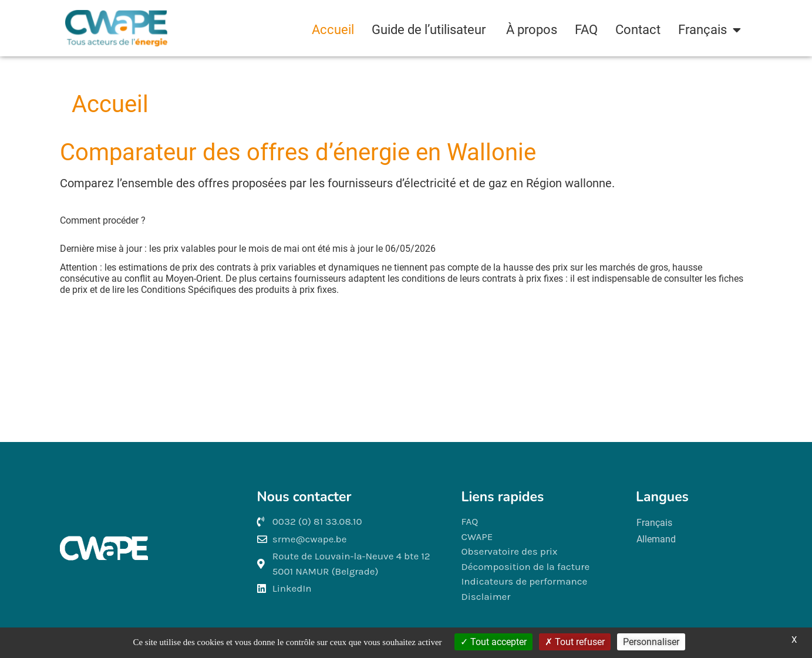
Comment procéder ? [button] (103, 220)
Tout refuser (575, 642)
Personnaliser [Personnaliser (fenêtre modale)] (651, 642)
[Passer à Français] (656, 523)
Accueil (333, 30)
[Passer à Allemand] (656, 539)
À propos (532, 30)
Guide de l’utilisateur (430, 30)
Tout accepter (493, 642)
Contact (638, 30)
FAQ (586, 30)
